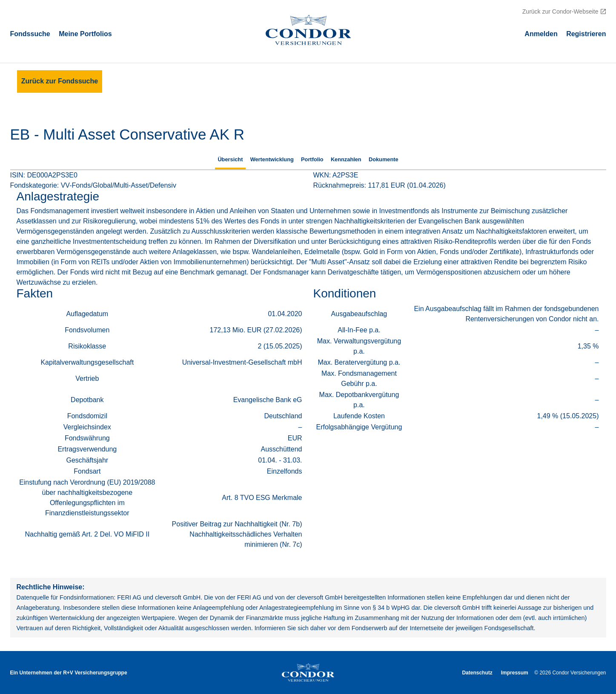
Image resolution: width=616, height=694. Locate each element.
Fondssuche (30, 33)
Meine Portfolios (85, 33)
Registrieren (586, 33)
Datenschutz (477, 673)
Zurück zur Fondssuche (60, 81)
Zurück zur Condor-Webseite (560, 11)
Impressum (515, 673)
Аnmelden (541, 33)
